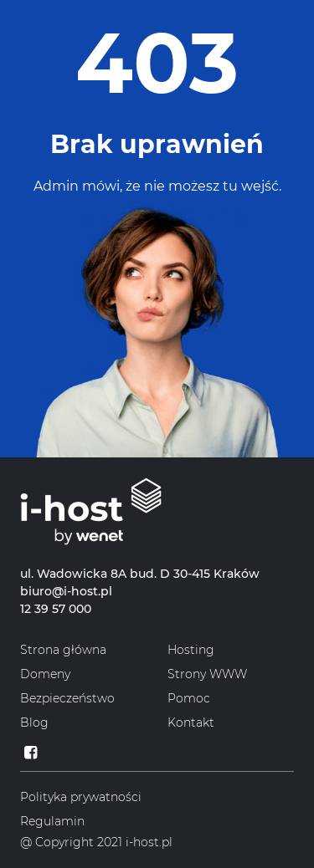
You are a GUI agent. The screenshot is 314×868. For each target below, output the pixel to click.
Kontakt (191, 722)
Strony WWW (207, 674)
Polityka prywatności (81, 797)
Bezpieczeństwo (67, 698)
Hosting (191, 650)
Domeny (45, 674)
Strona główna (63, 650)
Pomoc (189, 698)
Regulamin (52, 821)
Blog (34, 722)
